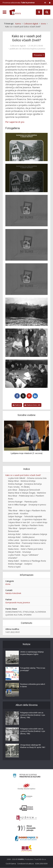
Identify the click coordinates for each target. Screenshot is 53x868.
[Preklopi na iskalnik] (47, 12)
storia (8, 584)
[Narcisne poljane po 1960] (26, 312)
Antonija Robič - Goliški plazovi (21, 537)
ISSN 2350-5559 (41, 864)
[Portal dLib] (26, 808)
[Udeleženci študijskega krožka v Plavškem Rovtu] (26, 343)
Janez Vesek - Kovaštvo (18, 514)
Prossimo (39, 55)
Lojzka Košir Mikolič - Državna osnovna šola (27, 478)
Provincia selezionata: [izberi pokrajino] (19, 3)
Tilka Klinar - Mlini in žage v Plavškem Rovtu (27, 511)
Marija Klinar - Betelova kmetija (22, 481)
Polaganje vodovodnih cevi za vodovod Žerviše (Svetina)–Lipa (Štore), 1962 (33, 715)
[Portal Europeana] (27, 797)
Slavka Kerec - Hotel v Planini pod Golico (25, 549)
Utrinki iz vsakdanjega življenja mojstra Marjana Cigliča (32, 653)
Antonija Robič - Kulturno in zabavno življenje (28, 534)
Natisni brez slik (32, 405)
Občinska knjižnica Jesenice (34, 49)
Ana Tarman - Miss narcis (19, 546)
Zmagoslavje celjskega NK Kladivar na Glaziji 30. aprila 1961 (33, 746)
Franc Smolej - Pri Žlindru (19, 487)
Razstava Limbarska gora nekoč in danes (33, 685)
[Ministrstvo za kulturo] (27, 776)
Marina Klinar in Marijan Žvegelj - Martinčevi (27, 493)
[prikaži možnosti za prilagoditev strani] (45, 3)
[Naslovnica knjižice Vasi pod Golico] (26, 147)
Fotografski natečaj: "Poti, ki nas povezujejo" (33, 669)
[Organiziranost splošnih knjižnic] (26, 787)
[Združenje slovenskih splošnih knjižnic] (27, 818)
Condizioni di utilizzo (26, 864)
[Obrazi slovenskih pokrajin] (27, 828)
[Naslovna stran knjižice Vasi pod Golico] (26, 178)
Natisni (17, 405)
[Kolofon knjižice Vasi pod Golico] (26, 211)
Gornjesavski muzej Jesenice (18, 603)
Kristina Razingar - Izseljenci (20, 564)
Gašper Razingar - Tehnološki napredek (25, 517)
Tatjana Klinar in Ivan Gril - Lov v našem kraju (28, 522)
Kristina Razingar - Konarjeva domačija (25, 484)
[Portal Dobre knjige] (26, 838)
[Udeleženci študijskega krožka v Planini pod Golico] (26, 374)
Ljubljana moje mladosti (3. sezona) (26, 453)
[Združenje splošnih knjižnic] (27, 849)
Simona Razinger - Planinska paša (23, 502)
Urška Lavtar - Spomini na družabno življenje (27, 540)
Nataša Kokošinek (13, 593)
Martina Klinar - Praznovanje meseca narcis (27, 543)
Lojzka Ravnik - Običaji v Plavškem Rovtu (26, 525)
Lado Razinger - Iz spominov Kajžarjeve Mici (27, 520)
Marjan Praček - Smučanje (19, 552)
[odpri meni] (4, 12)
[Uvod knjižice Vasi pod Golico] (26, 279)
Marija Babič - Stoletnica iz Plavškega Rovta (27, 561)
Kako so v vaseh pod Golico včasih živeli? (23, 475)
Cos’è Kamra (11, 864)
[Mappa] (39, 12)
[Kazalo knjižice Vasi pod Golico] (26, 245)
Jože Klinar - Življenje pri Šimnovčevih (24, 490)
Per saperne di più (15, 122)
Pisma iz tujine (14, 567)
